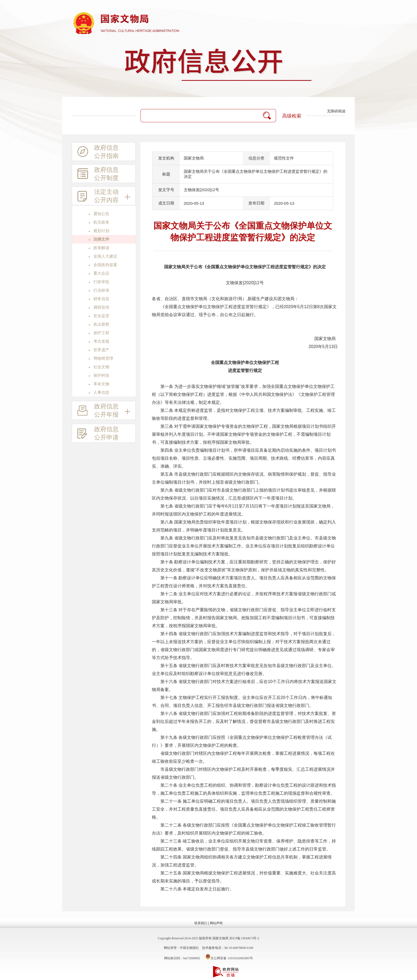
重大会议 (101, 273)
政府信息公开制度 (98, 175)
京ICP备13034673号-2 (244, 938)
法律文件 (101, 239)
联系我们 (201, 923)
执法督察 (101, 324)
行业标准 (101, 290)
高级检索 (292, 116)
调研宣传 (101, 307)
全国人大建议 (105, 256)
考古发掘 (101, 341)
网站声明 (216, 923)
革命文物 (101, 384)
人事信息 (101, 392)
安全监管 (101, 316)
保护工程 (101, 333)
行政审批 (101, 282)
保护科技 (101, 375)
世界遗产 (101, 350)
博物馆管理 (103, 358)
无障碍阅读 (336, 111)
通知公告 (101, 214)
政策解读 (101, 248)
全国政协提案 (105, 265)
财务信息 (101, 299)
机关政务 (101, 222)
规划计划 (101, 231)
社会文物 (101, 367)
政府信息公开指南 (98, 153)
